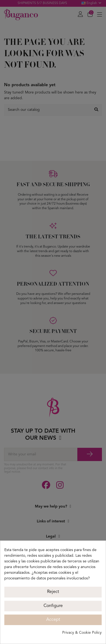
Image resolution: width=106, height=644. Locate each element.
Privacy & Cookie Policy (82, 633)
